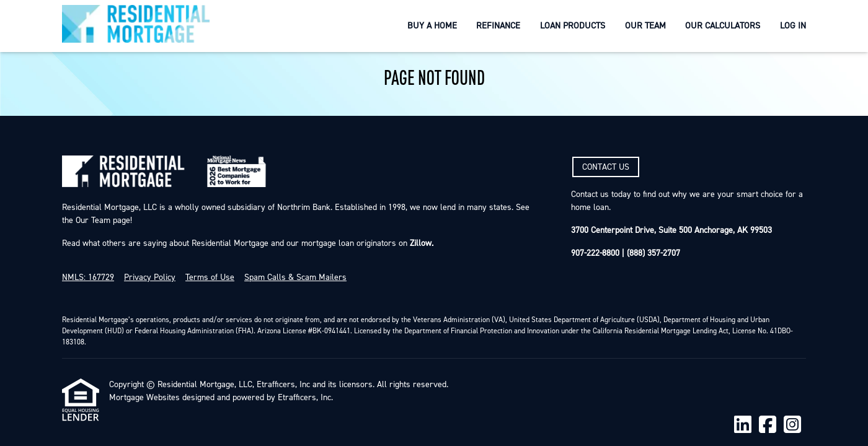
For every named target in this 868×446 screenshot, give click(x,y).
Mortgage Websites (144, 398)
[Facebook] (768, 425)
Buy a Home (432, 26)
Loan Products (573, 26)
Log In (793, 26)
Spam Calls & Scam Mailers (295, 278)
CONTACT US (606, 167)
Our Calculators (723, 26)
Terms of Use (210, 278)
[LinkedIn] (743, 425)
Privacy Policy (150, 278)
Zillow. (420, 243)
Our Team (645, 26)
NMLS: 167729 (88, 278)
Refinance (498, 26)
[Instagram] (792, 425)
